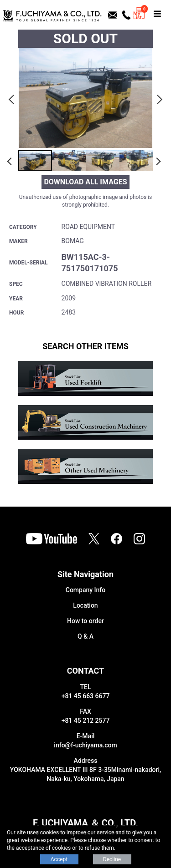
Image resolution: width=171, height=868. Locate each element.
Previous (13, 98)
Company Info (85, 590)
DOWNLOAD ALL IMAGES (85, 182)
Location (85, 605)
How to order (85, 621)
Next (158, 98)
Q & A (85, 636)
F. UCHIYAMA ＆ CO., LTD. (85, 823)
